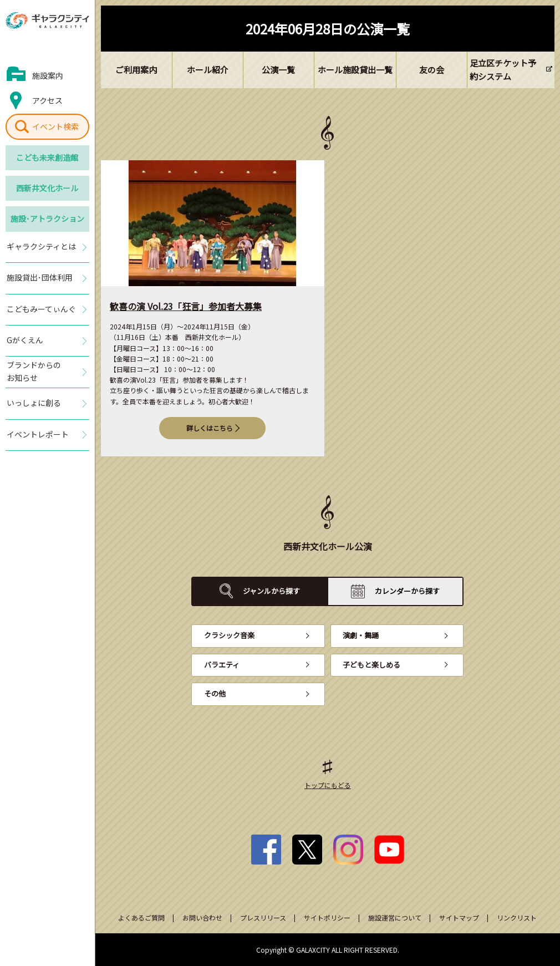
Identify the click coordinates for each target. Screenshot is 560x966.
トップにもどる (328, 785)
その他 (215, 693)
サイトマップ (459, 917)
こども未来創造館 (47, 157)
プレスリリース (263, 917)
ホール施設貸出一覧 (355, 70)
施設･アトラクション (47, 218)
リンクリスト (517, 917)
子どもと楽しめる (371, 665)
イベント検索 (55, 126)
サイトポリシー (327, 917)
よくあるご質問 (141, 917)
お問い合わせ (202, 917)
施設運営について (395, 917)
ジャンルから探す (271, 591)
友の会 (432, 70)
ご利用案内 (136, 70)
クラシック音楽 (229, 635)
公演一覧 (278, 70)
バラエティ (222, 665)
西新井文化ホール (47, 188)
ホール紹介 (208, 70)
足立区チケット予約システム (503, 70)
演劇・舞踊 (361, 635)
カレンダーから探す (407, 591)
